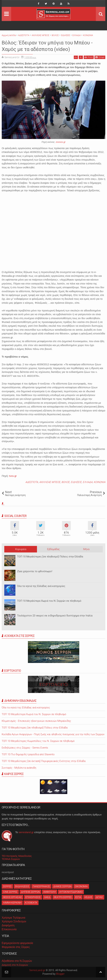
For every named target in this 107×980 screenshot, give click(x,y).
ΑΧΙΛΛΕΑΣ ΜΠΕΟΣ (50, 482)
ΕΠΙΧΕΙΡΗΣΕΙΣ (33, 897)
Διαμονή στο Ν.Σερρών (15, 965)
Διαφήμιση (8, 925)
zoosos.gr (61, 142)
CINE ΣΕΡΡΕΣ (10, 892)
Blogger (60, 974)
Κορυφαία (21, 549)
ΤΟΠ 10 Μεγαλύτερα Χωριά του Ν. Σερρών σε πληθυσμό (49, 601)
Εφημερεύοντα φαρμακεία (17, 943)
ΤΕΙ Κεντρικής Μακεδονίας (17, 856)
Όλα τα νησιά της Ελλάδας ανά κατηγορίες (41, 586)
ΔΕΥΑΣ (99, 897)
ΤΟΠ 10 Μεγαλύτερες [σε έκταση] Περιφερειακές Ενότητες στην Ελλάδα (44, 761)
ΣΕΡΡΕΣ (7, 886)
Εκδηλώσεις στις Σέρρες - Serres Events (25, 748)
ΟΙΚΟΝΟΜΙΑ (81, 886)
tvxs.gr (13, 476)
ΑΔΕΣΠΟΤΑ (32, 482)
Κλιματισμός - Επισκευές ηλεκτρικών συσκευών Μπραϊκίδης (36, 721)
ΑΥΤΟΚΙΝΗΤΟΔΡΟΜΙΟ (71, 892)
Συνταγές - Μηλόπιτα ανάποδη (19, 768)
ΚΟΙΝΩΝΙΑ (99, 482)
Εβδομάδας (53, 549)
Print (89, 57)
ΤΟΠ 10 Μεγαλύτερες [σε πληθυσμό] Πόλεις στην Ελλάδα (50, 557)
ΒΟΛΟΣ (65, 482)
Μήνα (86, 549)
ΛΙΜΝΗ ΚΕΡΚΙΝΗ (12, 903)
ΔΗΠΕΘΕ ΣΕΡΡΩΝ (30, 892)
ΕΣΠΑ (78, 897)
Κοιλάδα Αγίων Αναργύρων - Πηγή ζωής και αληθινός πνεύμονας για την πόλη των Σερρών (53, 734)
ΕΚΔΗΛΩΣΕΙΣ (22, 886)
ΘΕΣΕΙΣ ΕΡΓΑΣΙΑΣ (12, 897)
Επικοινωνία (9, 929)
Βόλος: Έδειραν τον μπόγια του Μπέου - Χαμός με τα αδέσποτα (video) (51, 46)
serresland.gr (26, 832)
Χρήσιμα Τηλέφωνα (13, 918)
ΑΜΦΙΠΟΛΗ (50, 892)
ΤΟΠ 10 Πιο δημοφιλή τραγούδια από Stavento (28, 754)
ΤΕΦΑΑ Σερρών (11, 859)
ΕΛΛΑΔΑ (88, 482)
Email (100, 57)
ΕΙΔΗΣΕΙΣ (76, 482)
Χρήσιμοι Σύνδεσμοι (14, 921)
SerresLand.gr (37, 970)
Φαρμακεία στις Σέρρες (16, 947)
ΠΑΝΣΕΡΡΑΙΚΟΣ (41, 886)
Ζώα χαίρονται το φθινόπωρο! (35, 571)
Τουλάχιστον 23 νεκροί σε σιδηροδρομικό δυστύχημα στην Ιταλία (55, 616)
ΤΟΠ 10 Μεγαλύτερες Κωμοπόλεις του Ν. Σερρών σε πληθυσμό (38, 741)
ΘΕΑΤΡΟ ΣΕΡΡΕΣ (63, 897)
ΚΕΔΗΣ (88, 897)
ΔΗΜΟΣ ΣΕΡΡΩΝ (62, 886)
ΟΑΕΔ (47, 897)
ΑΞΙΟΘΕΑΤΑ (31, 903)
